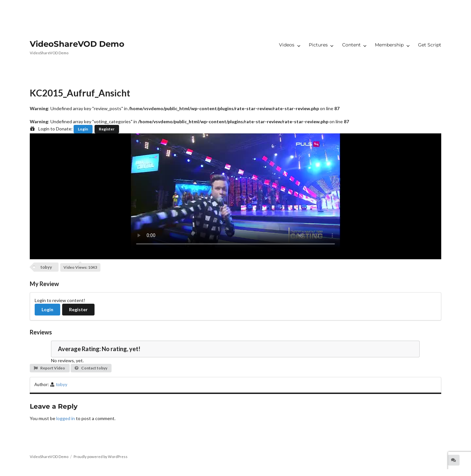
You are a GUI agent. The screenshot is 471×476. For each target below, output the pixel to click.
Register (107, 129)
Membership (389, 45)
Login (83, 129)
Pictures (318, 45)
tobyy (46, 267)
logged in (66, 418)
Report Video (49, 368)
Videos (287, 45)
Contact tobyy (91, 368)
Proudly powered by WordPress (101, 457)
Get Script (430, 45)
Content (351, 45)
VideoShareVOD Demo (77, 44)
